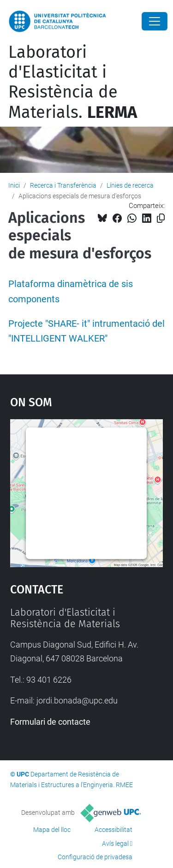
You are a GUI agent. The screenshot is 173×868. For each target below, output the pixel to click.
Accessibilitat (113, 830)
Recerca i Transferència (63, 185)
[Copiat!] (161, 218)
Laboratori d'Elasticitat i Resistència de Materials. (73, 82)
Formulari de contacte (50, 722)
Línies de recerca (130, 185)
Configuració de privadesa (95, 857)
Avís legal (115, 844)
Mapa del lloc (52, 830)
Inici (14, 185)
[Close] (155, 21)
